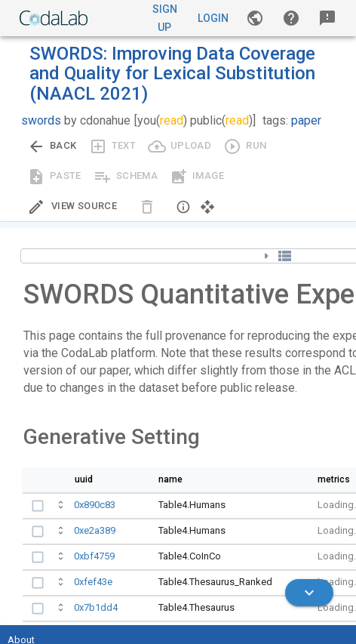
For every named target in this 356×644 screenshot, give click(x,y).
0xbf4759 (94, 556)
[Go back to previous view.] (52, 146)
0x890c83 (95, 505)
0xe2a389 (95, 530)
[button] (291, 18)
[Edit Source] (72, 207)
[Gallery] (255, 18)
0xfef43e (93, 582)
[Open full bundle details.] (62, 507)
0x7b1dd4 (96, 607)
